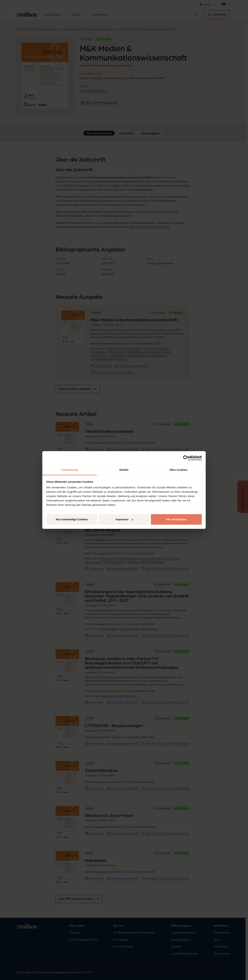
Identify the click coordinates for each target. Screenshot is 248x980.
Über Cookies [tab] (178, 470)
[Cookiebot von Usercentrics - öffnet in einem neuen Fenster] (186, 458)
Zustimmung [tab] (70, 470)
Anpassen (124, 519)
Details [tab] (124, 470)
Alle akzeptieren (176, 519)
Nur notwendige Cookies (72, 519)
